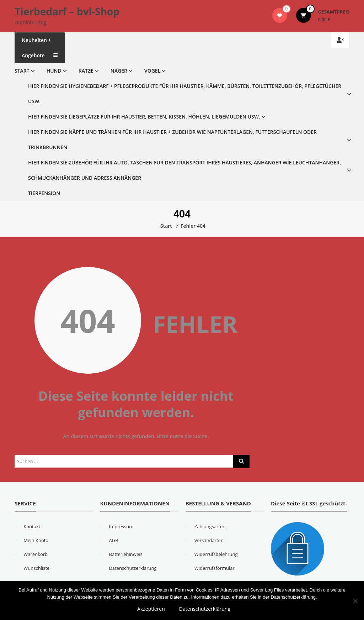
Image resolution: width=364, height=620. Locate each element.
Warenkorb (36, 554)
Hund (54, 71)
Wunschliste (36, 568)
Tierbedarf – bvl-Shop (67, 11)
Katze (86, 71)
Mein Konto (36, 540)
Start (22, 71)
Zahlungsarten (210, 526)
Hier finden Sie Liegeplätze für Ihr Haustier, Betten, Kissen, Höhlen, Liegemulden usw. (144, 117)
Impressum (121, 526)
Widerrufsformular (215, 568)
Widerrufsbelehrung (216, 554)
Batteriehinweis (126, 554)
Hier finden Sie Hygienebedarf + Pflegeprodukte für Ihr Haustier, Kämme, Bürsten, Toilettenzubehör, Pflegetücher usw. (185, 94)
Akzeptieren (151, 609)
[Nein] (355, 601)
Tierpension (44, 193)
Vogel (152, 71)
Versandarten (209, 540)
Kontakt (32, 526)
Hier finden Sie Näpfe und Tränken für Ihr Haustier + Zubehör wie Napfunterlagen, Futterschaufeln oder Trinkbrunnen (172, 140)
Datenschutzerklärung (133, 568)
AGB (114, 540)
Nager (119, 71)
